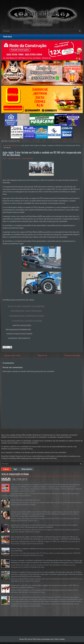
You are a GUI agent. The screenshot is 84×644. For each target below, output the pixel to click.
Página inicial (8, 37)
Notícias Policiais (14, 145)
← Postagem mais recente (11, 355)
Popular (6, 469)
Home (5, 145)
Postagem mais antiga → (73, 355)
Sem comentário (28, 158)
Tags (15, 469)
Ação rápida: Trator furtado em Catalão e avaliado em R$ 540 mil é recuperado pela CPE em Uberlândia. (42, 154)
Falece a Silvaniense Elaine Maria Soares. (26, 500)
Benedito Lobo (49, 639)
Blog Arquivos (27, 469)
